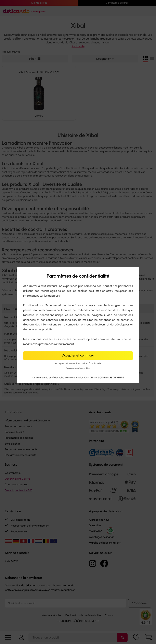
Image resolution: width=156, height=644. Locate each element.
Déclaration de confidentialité (49, 378)
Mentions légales (75, 378)
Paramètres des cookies (78, 368)
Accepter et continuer (78, 356)
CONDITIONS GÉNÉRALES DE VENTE (104, 378)
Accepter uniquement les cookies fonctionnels (78, 363)
